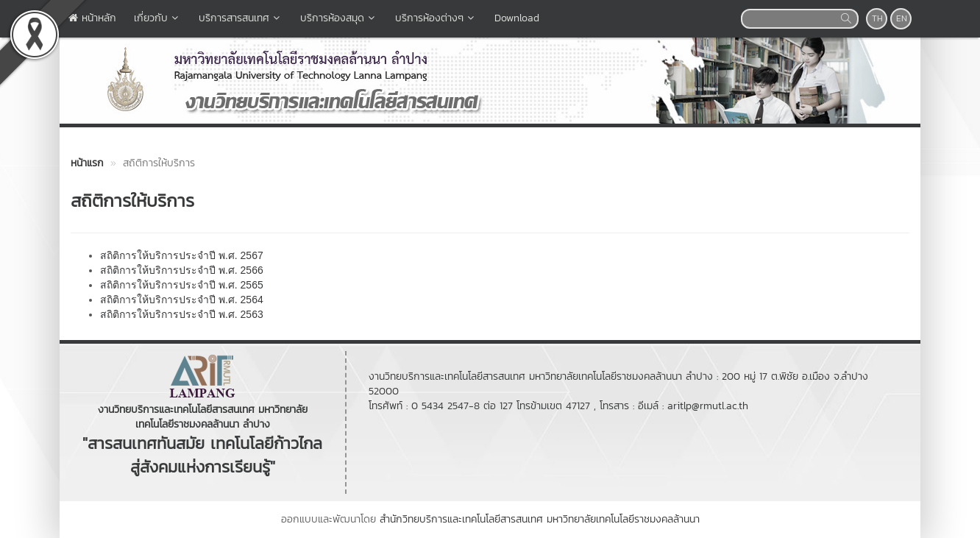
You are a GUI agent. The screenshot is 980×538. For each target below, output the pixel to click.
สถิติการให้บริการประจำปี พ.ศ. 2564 (182, 300)
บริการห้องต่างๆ (436, 18)
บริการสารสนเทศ (241, 18)
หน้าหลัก (92, 18)
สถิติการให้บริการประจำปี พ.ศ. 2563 (182, 314)
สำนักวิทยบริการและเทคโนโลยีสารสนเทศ (461, 519)
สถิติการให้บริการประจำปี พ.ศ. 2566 (182, 270)
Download (517, 18)
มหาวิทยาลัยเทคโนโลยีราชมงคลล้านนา (623, 519)
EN (902, 18)
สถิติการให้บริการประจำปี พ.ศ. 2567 (182, 255)
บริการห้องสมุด (339, 18)
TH (877, 18)
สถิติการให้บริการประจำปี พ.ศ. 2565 (182, 285)
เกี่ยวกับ (157, 18)
